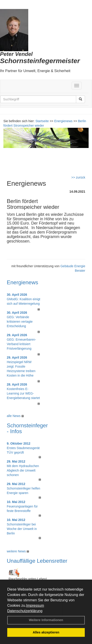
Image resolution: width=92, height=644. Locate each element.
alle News (15, 416)
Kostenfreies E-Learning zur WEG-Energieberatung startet (23, 393)
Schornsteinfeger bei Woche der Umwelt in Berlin (22, 529)
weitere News (18, 551)
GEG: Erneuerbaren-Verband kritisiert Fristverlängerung (21, 344)
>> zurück (78, 177)
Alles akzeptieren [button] (46, 632)
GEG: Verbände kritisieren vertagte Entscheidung (20, 322)
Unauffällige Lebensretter (37, 561)
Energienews (22, 282)
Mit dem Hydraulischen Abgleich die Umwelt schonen (23, 470)
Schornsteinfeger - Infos (27, 428)
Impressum (35, 605)
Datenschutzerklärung (25, 611)
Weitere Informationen (46, 620)
